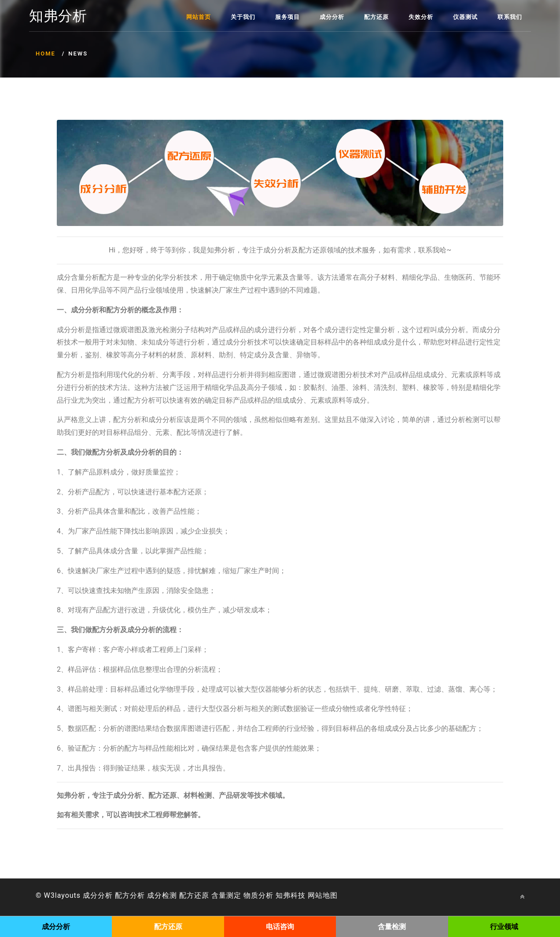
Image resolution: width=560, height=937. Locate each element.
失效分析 (421, 17)
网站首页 (199, 17)
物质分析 (258, 895)
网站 (315, 895)
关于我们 (243, 17)
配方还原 (376, 17)
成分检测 (162, 895)
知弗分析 (58, 16)
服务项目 (287, 17)
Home (46, 54)
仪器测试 (465, 17)
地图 (330, 895)
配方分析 (130, 895)
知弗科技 (291, 895)
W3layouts (63, 895)
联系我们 (510, 17)
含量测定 (226, 895)
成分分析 (332, 17)
